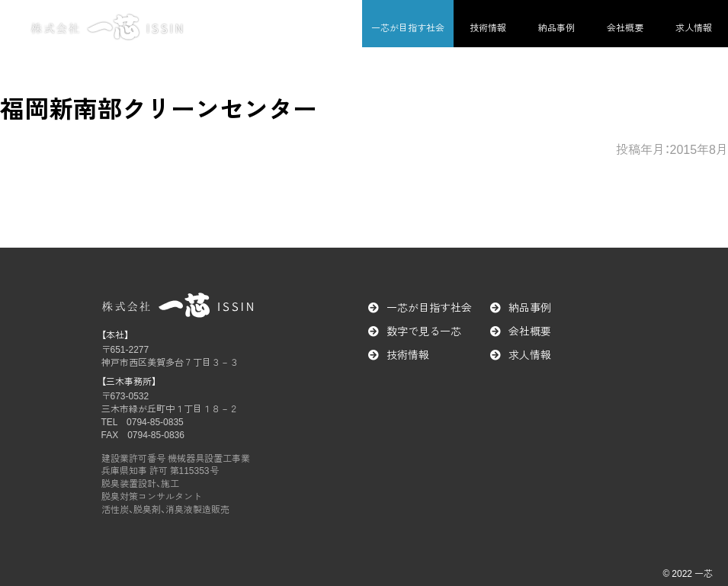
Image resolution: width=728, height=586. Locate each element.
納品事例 (556, 27)
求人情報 (694, 27)
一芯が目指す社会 (408, 27)
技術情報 (488, 27)
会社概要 (625, 27)
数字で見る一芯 (424, 331)
